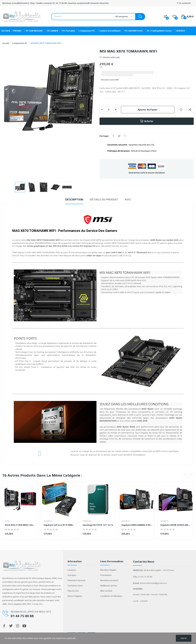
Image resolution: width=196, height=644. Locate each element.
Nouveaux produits (109, 580)
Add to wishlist (181, 110)
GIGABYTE (48, 521)
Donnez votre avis (111, 57)
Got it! (184, 638)
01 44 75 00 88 (22, 616)
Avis (128, 199)
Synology (87, 521)
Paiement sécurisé (77, 580)
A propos (72, 575)
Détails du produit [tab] (104, 199)
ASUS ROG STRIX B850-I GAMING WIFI (20, 525)
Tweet (119, 136)
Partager (113, 136)
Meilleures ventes (109, 586)
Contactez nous (75, 586)
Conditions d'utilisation (111, 596)
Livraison (72, 570)
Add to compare (190, 110)
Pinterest (125, 136)
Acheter (147, 121)
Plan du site (73, 591)
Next (191, 475)
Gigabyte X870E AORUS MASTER (176, 525)
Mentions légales (108, 570)
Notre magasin (75, 596)
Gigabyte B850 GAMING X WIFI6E (137, 525)
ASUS (7, 521)
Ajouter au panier (148, 110)
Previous (185, 475)
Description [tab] (74, 199)
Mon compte (106, 591)
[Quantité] (109, 110)
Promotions (106, 575)
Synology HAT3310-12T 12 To (98, 525)
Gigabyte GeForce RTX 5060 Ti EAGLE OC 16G (59, 525)
